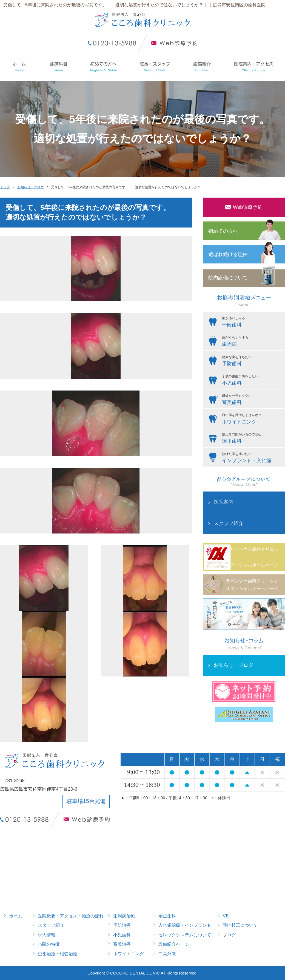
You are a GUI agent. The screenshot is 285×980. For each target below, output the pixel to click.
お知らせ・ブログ (30, 187)
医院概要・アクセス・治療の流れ (71, 916)
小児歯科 (122, 935)
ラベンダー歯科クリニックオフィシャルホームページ (252, 585)
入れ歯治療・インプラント (185, 925)
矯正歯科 (167, 916)
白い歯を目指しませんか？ (252, 419)
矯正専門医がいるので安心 (252, 439)
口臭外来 (167, 954)
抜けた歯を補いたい (252, 458)
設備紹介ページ (174, 944)
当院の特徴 (49, 944)
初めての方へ (223, 231)
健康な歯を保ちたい (252, 361)
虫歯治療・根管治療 (58, 954)
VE (226, 916)
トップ (5, 187)
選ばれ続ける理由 (228, 254)
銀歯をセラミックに (252, 400)
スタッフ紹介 (229, 523)
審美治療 (122, 944)
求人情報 (47, 935)
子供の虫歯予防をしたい (252, 381)
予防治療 (122, 925)
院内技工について (240, 925)
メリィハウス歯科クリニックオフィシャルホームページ (252, 557)
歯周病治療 (124, 916)
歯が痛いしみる (252, 322)
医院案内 (224, 502)
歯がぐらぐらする (252, 342)
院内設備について (228, 278)
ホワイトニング (129, 954)
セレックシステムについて (185, 935)
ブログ (229, 935)
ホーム (16, 916)
